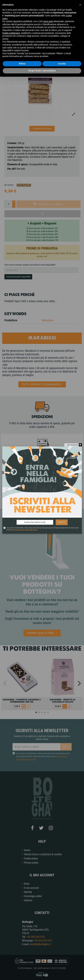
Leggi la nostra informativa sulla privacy (24, 530)
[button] (80, 5)
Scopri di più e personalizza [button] (42, 71)
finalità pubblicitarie (11, 33)
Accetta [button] (62, 64)
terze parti (48, 21)
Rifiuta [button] (22, 64)
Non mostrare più (73, 445)
